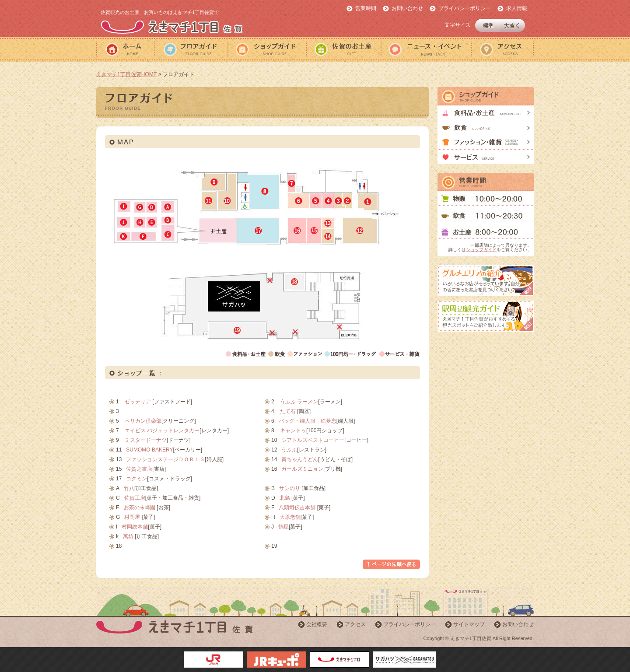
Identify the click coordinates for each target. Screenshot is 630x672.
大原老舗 (290, 517)
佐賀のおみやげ (343, 49)
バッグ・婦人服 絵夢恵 (308, 421)
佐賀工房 (135, 498)
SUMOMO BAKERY (149, 450)
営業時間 (366, 8)
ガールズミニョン (302, 469)
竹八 (129, 488)
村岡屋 (132, 517)
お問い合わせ (407, 8)
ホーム (125, 49)
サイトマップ (469, 624)
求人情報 (517, 8)
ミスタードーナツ (146, 440)
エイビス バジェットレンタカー (162, 430)
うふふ (289, 450)
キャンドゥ (293, 430)
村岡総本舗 (135, 527)
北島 (285, 498)
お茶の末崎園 (140, 507)
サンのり (290, 488)
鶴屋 (283, 527)
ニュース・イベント (426, 49)
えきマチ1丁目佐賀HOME (127, 74)
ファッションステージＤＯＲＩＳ (165, 459)
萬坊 (128, 536)
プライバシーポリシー (465, 8)
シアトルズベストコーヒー (313, 440)
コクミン (136, 479)
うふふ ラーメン (299, 402)
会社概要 (317, 624)
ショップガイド (267, 49)
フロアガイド (191, 49)
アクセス (502, 49)
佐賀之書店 (139, 469)
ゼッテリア (138, 402)
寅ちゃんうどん (300, 459)
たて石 (288, 411)
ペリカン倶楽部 (143, 421)
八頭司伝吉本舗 (297, 507)
